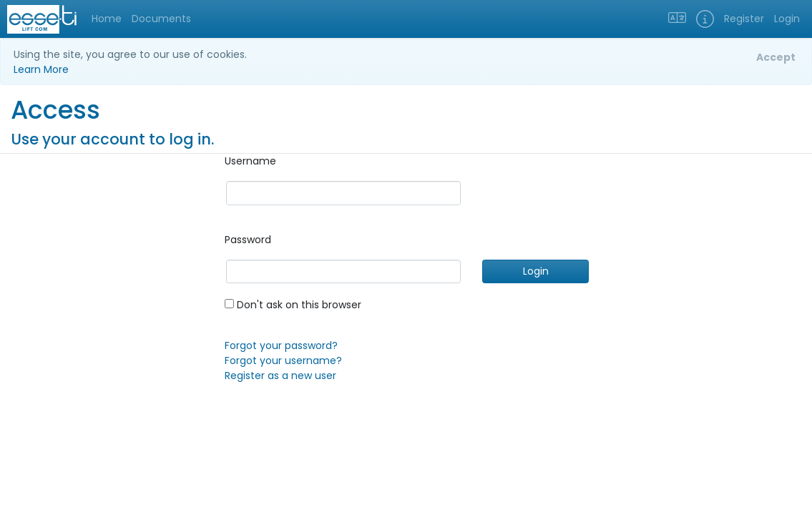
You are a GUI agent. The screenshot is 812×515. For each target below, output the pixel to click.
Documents (161, 19)
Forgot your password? (281, 345)
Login (787, 19)
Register (744, 19)
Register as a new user (280, 376)
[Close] (776, 58)
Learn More (41, 69)
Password (248, 240)
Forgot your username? (283, 360)
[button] (705, 19)
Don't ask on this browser (293, 305)
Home (107, 19)
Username (250, 161)
